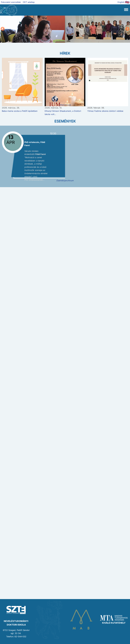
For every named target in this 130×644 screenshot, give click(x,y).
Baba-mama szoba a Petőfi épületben (20, 111)
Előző (3, 29)
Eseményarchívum (65, 181)
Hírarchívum (65, 105)
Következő (127, 29)
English (121, 2)
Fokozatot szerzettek (11, 2)
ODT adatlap (29, 2)
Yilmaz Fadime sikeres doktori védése (105, 111)
